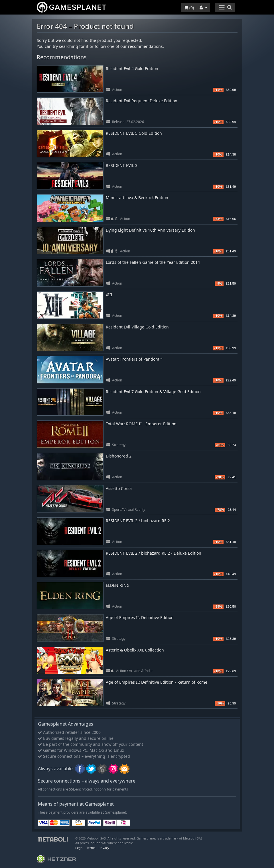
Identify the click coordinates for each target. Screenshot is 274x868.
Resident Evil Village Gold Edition (137, 327)
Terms (91, 848)
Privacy (104, 848)
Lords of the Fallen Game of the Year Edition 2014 (153, 262)
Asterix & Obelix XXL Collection (135, 650)
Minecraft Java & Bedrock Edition (137, 198)
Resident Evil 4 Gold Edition (132, 69)
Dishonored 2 (119, 456)
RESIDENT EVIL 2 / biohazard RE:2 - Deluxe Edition (154, 553)
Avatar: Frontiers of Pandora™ (134, 359)
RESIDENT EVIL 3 (122, 165)
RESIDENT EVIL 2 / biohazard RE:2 (138, 521)
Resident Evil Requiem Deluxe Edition (142, 101)
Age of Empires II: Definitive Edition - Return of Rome (157, 682)
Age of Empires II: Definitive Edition (140, 617)
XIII (109, 295)
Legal (79, 848)
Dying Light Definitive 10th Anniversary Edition (150, 230)
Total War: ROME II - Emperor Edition (141, 424)
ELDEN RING (118, 585)
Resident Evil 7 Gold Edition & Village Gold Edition (153, 392)
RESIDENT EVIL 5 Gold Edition (134, 133)
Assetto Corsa (119, 488)
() (189, 8)
